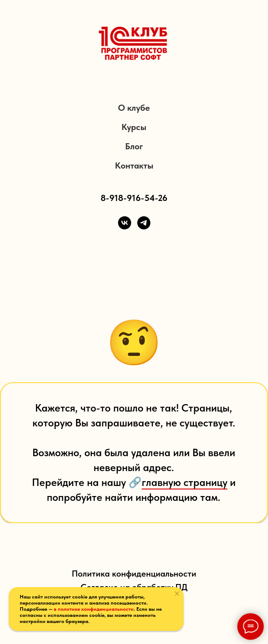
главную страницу (184, 482)
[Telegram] (144, 223)
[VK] (125, 223)
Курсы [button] (134, 127)
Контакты (134, 165)
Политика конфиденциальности (134, 574)
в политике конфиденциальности (94, 609)
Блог (134, 146)
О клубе (134, 108)
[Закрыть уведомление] (177, 594)
